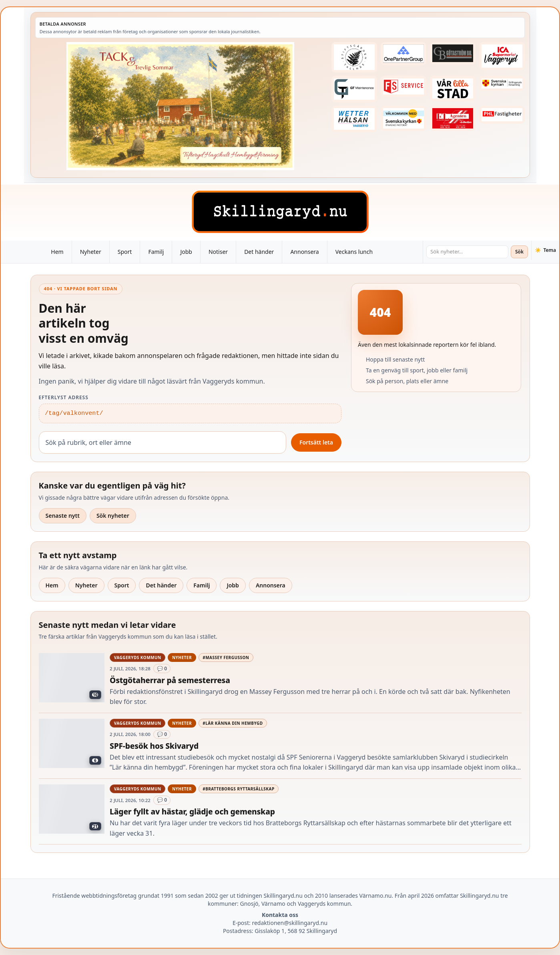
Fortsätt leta (316, 442)
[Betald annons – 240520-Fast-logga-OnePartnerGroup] (403, 54)
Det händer (259, 252)
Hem (57, 252)
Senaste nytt (63, 516)
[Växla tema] (545, 250)
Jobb (186, 252)
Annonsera (304, 252)
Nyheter (91, 252)
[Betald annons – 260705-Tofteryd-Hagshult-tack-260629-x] (180, 106)
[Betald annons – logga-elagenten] (453, 118)
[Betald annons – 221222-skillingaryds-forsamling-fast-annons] (502, 83)
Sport (125, 252)
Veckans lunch (354, 252)
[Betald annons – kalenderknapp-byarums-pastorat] (403, 119)
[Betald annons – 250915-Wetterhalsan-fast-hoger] (354, 119)
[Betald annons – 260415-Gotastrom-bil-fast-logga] (453, 53)
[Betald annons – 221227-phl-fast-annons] (502, 115)
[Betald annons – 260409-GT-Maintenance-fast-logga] (354, 89)
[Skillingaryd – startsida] (280, 212)
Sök (519, 252)
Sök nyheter (113, 516)
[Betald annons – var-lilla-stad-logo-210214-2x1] (453, 88)
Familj (156, 252)
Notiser (218, 252)
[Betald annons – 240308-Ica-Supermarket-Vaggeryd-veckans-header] (502, 56)
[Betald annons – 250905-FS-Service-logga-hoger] (403, 86)
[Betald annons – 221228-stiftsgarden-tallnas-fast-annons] (354, 57)
